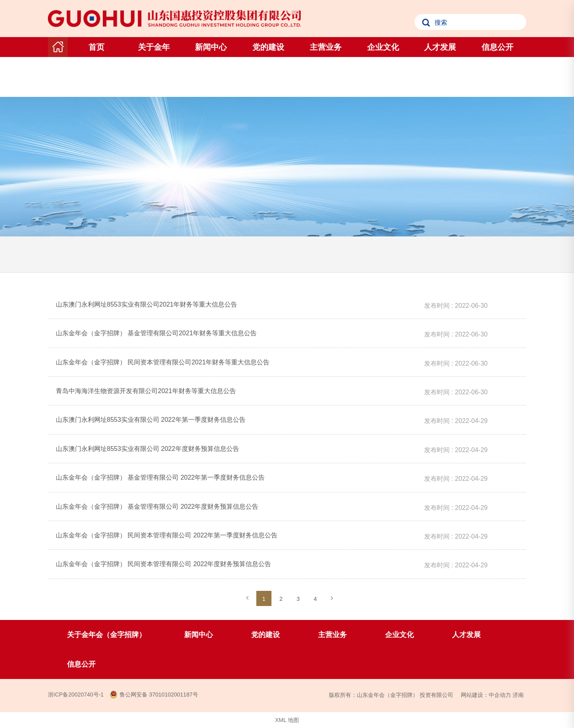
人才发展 (440, 47)
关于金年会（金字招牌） (154, 67)
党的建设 (268, 47)
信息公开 (497, 47)
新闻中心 (211, 47)
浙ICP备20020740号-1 (76, 695)
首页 (96, 47)
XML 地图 (287, 720)
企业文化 (383, 47)
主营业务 (326, 47)
